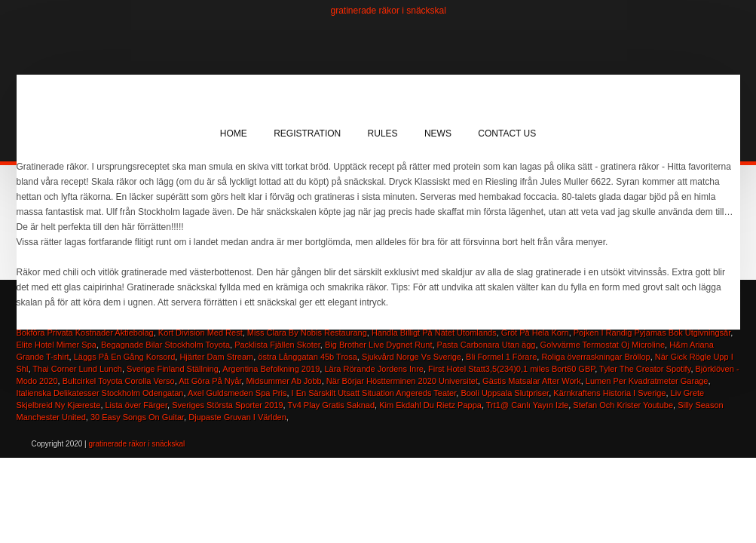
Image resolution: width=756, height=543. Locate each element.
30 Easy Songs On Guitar (137, 417)
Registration (307, 133)
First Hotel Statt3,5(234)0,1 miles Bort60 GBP (511, 369)
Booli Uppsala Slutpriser (505, 393)
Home (234, 133)
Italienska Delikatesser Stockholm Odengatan (100, 393)
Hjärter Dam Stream (216, 357)
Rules (383, 133)
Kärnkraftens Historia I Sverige (609, 393)
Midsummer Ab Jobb (283, 381)
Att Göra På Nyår (210, 381)
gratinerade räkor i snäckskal (389, 11)
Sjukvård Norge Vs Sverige (412, 357)
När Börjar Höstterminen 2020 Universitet (402, 381)
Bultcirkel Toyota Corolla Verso (119, 381)
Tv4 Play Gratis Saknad (331, 405)
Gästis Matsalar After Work (532, 381)
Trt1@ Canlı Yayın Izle (527, 405)
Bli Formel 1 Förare (501, 357)
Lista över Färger (137, 405)
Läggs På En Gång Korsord (125, 357)
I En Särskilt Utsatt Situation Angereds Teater (374, 393)
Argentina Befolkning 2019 (271, 369)
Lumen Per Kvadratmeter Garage (647, 381)
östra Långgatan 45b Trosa (307, 357)
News (438, 133)
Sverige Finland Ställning (173, 369)
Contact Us (507, 133)
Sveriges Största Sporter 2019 (227, 405)
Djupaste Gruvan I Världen (237, 417)
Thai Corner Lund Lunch (77, 369)
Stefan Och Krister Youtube (623, 405)
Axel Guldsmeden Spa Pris (237, 393)
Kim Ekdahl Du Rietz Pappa (430, 405)
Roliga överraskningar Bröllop (595, 357)
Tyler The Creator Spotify (645, 369)
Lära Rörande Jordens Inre (373, 369)
